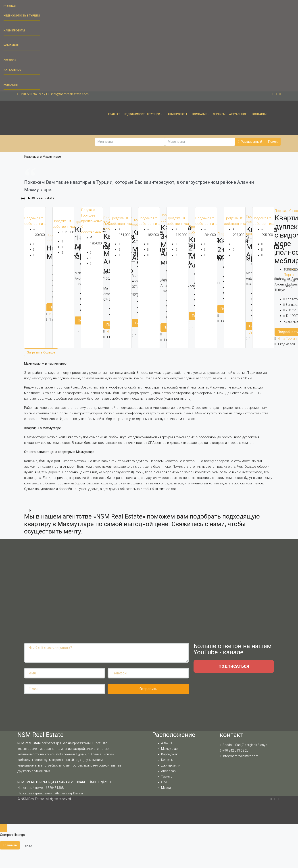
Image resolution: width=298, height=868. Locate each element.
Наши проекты (14, 31)
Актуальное (12, 70)
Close (28, 846)
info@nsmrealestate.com (241, 756)
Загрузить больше (41, 352)
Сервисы (10, 60)
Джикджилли (171, 765)
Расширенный (250, 142)
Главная (10, 6)
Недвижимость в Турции (22, 16)
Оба (164, 782)
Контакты (11, 85)
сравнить (10, 845)
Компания (11, 45)
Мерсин (167, 788)
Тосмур (167, 777)
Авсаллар (168, 771)
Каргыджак (169, 754)
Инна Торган (287, 339)
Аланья (167, 743)
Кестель (167, 760)
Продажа (32, 218)
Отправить (148, 689)
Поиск (273, 142)
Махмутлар (169, 749)
